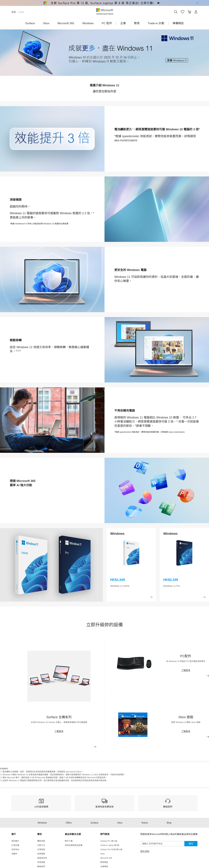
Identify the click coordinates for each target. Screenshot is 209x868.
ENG (22, 12)
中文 (14, 12)
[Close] (197, 3)
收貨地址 (15, 850)
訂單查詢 (41, 850)
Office (69, 823)
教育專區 (104, 862)
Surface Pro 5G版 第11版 (111, 850)
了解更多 (59, 731)
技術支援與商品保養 (74, 845)
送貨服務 (41, 854)
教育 (137, 23)
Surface (30, 23)
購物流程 (41, 841)
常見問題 (41, 862)
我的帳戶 (15, 841)
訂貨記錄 (15, 845)
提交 (191, 844)
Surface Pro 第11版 (109, 841)
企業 (123, 23)
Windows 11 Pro (172, 586)
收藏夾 (14, 854)
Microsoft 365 (66, 23)
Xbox (46, 23)
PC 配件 (107, 23)
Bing (169, 823)
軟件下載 (69, 841)
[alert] (104, 3)
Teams (145, 823)
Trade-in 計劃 (156, 23)
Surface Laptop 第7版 (110, 845)
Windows (88, 23)
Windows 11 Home (120, 586)
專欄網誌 (178, 23)
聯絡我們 (41, 867)
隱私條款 (145, 851)
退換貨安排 (42, 858)
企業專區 (104, 867)
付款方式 (41, 845)
